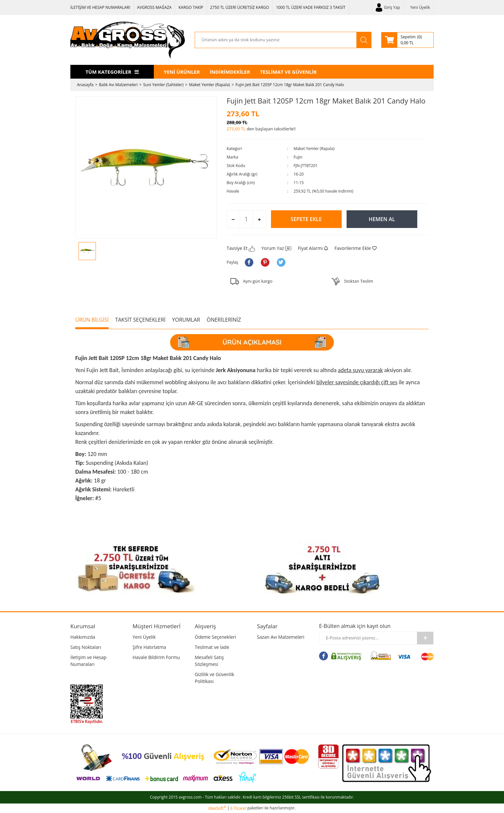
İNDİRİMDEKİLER (230, 72)
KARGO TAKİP (191, 7)
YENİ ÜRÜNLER (182, 72)
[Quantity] (246, 219)
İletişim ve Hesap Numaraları (88, 661)
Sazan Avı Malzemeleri (281, 637)
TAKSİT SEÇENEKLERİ (140, 320)
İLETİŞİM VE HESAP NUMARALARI (100, 7)
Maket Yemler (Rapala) (314, 149)
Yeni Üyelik (420, 7)
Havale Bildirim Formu (156, 657)
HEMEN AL (382, 219)
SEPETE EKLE (306, 219)
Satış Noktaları (86, 647)
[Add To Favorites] (356, 248)
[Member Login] (388, 8)
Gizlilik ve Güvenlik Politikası (215, 678)
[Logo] (128, 40)
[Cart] (407, 40)
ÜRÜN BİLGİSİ (92, 320)
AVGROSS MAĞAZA (154, 7)
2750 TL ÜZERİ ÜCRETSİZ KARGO (240, 7)
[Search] (276, 40)
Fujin (298, 157)
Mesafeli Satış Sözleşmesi (209, 661)
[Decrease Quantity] (234, 219)
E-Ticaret (238, 808)
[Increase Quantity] (259, 219)
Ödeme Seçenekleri (215, 637)
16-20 (299, 174)
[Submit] (425, 638)
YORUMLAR (186, 320)
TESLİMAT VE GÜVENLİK (288, 72)
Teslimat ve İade (212, 647)
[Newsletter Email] (368, 638)
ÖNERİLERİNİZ (224, 320)
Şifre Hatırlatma (149, 647)
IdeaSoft (217, 808)
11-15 (299, 183)
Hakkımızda (83, 637)
